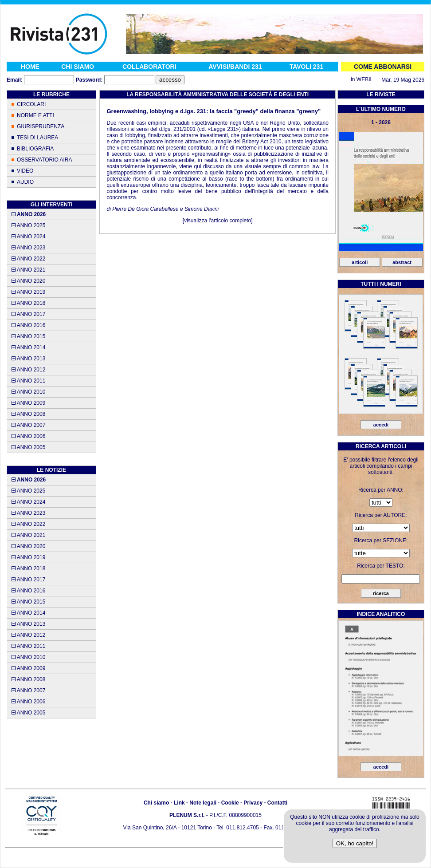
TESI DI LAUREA (37, 138)
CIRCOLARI (31, 104)
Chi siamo (156, 803)
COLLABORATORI (149, 67)
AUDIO (25, 182)
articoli (360, 262)
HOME (30, 67)
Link (179, 803)
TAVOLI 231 (307, 67)
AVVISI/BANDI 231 (235, 67)
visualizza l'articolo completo (217, 221)
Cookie (230, 803)
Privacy (253, 803)
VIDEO (25, 171)
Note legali (203, 803)
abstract (402, 262)
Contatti (277, 803)
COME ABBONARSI (383, 67)
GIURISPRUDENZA (41, 126)
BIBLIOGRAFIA (35, 149)
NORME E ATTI (35, 115)
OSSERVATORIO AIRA (44, 160)
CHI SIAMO (78, 67)
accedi (381, 425)
